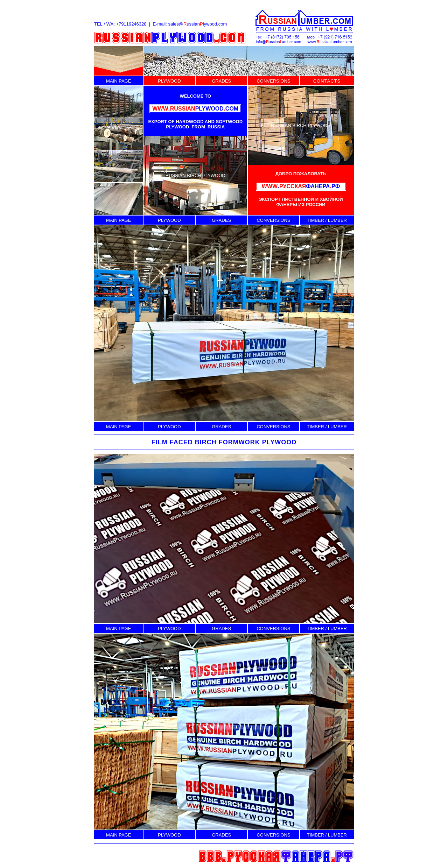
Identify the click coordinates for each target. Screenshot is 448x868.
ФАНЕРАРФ (301, 186)
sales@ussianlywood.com (197, 24)
